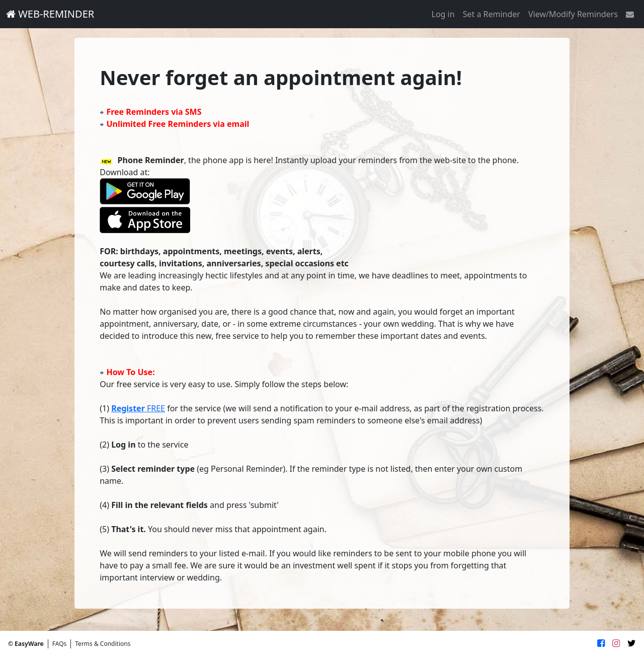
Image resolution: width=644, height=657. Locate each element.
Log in (443, 14)
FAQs (60, 644)
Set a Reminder (492, 14)
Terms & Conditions (103, 644)
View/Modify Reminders (573, 14)
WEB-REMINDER (50, 14)
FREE (138, 408)
